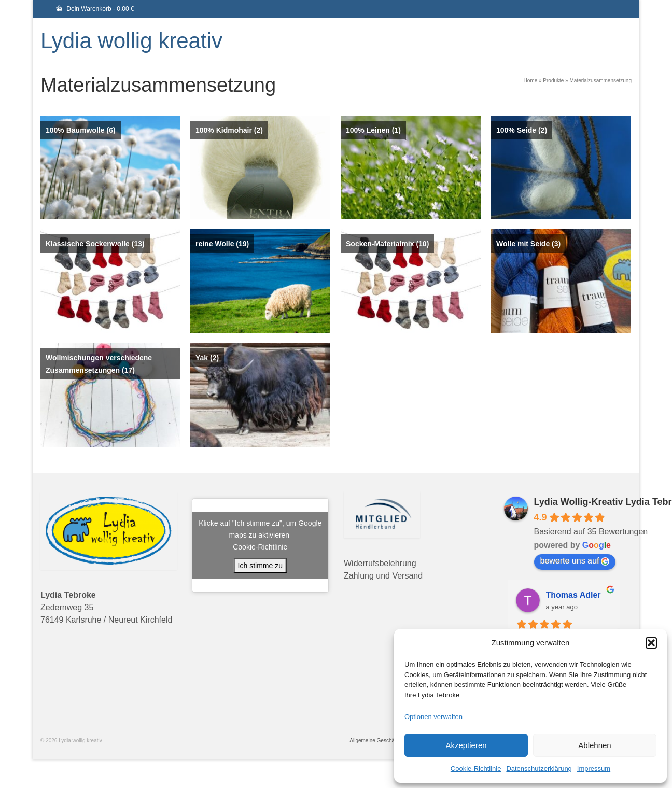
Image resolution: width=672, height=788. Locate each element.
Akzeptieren (466, 745)
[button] (651, 643)
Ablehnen (594, 745)
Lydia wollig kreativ (131, 41)
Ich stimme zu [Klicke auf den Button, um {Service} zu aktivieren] (260, 566)
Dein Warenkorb (95, 9)
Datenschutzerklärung (539, 769)
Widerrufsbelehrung (380, 563)
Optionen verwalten (433, 717)
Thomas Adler (573, 595)
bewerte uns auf (575, 561)
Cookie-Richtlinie (476, 769)
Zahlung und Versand (383, 576)
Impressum (594, 769)
